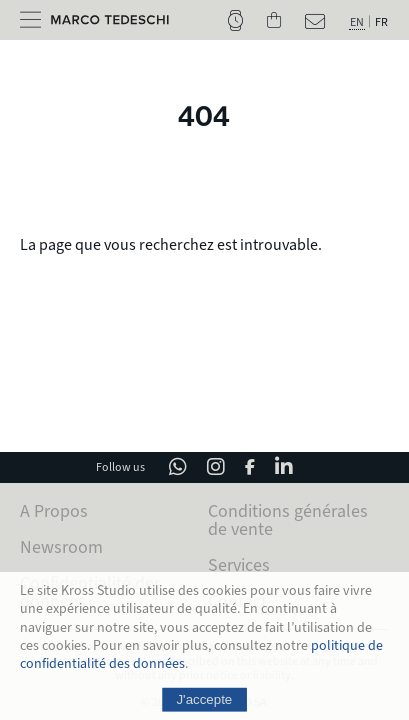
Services (239, 565)
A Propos (54, 511)
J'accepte (205, 704)
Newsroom (61, 547)
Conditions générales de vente (288, 520)
